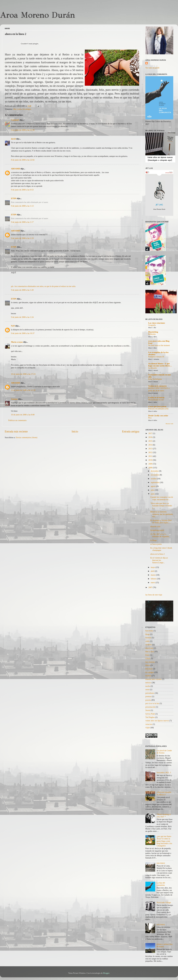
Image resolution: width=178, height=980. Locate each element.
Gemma (14, 399)
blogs (147, 634)
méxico (148, 683)
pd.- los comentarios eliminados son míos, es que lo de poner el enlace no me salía (43, 286)
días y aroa (17, 109)
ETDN (14, 198)
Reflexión (152, 334)
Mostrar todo (169, 424)
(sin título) (161, 863)
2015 (151, 441)
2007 (151, 587)
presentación (150, 707)
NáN (13, 326)
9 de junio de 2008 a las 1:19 (22, 238)
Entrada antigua (131, 431)
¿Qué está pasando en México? (164, 793)
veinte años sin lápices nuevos (157, 721)
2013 (151, 449)
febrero (154, 579)
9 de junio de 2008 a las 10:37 (23, 333)
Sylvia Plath (150, 714)
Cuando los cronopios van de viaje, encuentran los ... (162, 498)
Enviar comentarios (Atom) (27, 437)
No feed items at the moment (159, 345)
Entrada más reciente (16, 431)
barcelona (149, 631)
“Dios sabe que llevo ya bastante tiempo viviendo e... (161, 506)
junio (153, 494)
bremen (148, 638)
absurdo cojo (155, 526)
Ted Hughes (150, 717)
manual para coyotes (153, 679)
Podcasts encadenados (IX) (158, 409)
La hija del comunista (161, 884)
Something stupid (157, 530)
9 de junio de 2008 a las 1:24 (22, 317)
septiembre (155, 482)
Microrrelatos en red (156, 400)
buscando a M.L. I (164, 772)
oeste (147, 690)
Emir (147, 655)
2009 (151, 464)
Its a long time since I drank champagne (161, 549)
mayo (153, 567)
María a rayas (17, 342)
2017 (151, 433)
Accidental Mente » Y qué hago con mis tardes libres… (160, 365)
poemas (148, 696)
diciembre (155, 471)
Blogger (106, 973)
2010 (151, 460)
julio (153, 490)
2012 (151, 452)
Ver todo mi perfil (152, 68)
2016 (151, 437)
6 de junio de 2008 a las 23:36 (23, 130)
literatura (149, 669)
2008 (151, 468)
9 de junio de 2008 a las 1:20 (22, 290)
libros (148, 665)
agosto (154, 486)
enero (153, 582)
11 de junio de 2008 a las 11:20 (23, 390)
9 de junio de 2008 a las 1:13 (22, 206)
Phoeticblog (153, 332)
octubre (154, 479)
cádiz (147, 641)
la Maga (153, 540)
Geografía (152, 325)
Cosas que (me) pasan (157, 406)
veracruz (149, 724)
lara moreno (150, 662)
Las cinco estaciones (157, 323)
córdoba (149, 645)
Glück (148, 658)
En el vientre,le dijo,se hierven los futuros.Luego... (159, 560)
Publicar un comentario (17, 420)
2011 (151, 456)
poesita (148, 700)
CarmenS (15, 120)
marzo (154, 575)
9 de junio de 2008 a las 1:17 (22, 222)
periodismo (150, 693)
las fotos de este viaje (154, 595)
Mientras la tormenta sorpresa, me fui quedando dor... (162, 514)
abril (153, 571)
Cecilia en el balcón (156, 398)
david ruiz (149, 648)
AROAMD (15, 169)
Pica (150, 418)
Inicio (75, 431)
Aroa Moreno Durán (38, 15)
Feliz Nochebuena (155, 379)
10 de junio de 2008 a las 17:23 (23, 374)
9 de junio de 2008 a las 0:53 (22, 190)
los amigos (27, 109)
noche (148, 686)
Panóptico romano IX (156, 357)
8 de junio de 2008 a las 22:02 (23, 160)
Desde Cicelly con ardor (158, 416)
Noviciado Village (164, 902)
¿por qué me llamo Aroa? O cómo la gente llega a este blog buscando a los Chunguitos (164, 841)
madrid (148, 676)
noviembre (155, 475)
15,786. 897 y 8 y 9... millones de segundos (160, 535)
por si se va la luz (152, 703)
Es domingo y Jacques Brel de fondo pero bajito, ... (161, 521)
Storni (148, 710)
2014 (151, 445)
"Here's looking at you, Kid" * (164, 815)
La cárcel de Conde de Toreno (164, 752)
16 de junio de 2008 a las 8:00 (23, 415)
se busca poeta (156, 544)
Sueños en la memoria (157, 386)
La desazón (152, 368)
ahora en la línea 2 (157, 554)
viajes (148, 728)
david (13, 139)
